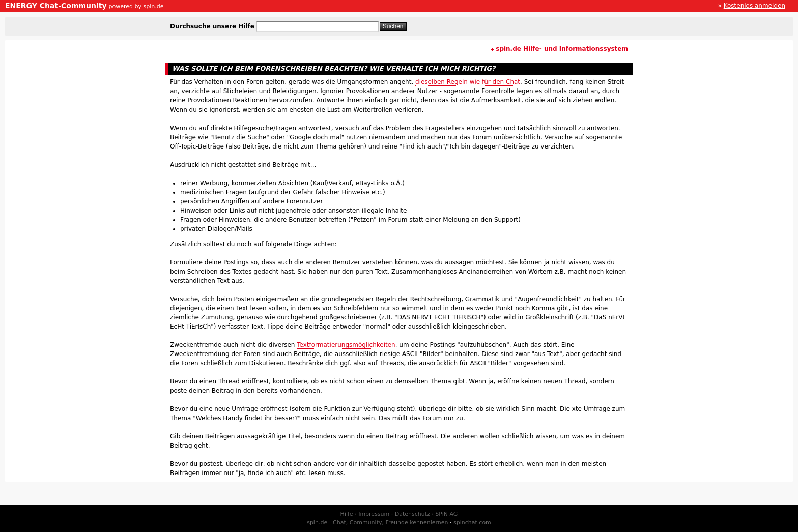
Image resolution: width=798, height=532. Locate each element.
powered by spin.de (136, 6)
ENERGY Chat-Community (56, 6)
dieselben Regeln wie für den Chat (468, 82)
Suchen (393, 26)
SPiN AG (446, 514)
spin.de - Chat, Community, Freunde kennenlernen (377, 523)
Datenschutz (412, 514)
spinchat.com (472, 523)
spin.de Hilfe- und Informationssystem (562, 49)
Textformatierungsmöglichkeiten (346, 345)
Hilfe (347, 514)
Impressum (374, 514)
